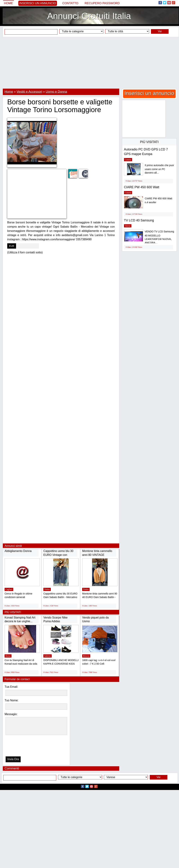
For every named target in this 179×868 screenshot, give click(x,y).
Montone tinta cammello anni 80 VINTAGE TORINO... (97, 555)
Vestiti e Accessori (29, 92)
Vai (160, 31)
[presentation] (24, 746)
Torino (47, 589)
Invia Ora (13, 759)
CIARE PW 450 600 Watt (142, 187)
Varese (128, 226)
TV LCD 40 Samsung (139, 220)
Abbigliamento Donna (18, 551)
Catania (128, 160)
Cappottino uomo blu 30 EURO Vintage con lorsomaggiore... (58, 555)
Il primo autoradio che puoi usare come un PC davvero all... (159, 169)
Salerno (48, 656)
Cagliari (9, 589)
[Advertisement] (89, 63)
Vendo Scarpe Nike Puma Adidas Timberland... (55, 621)
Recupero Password (102, 3)
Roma (8, 656)
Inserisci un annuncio (38, 3)
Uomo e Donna (56, 92)
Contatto (70, 3)
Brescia (86, 656)
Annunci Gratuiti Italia (89, 16)
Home (9, 3)
